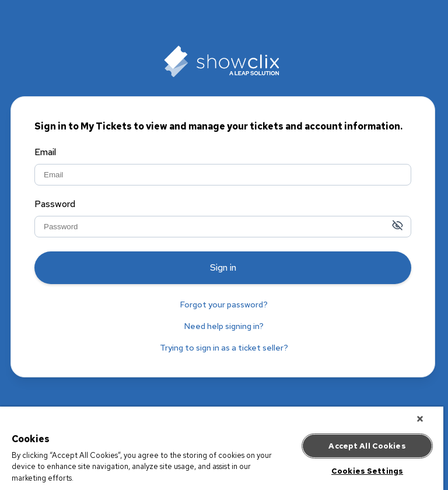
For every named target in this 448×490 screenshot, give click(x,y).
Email (45, 153)
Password (55, 205)
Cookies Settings (367, 470)
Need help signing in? (224, 326)
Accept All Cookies (367, 445)
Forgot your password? (224, 304)
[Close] (420, 418)
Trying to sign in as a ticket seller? (224, 348)
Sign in (223, 267)
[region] (222, 448)
